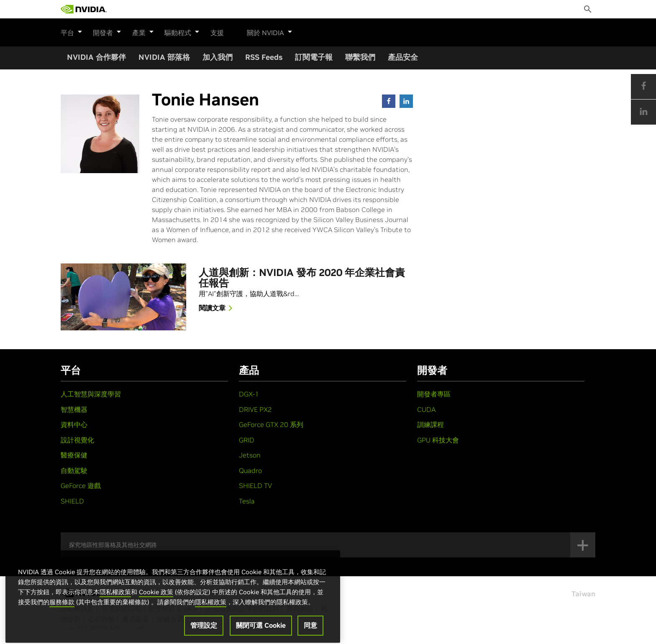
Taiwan (583, 594)
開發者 (107, 31)
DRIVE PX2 (255, 409)
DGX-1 (249, 394)
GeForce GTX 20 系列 (271, 424)
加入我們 (218, 57)
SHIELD (72, 501)
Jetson (250, 455)
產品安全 (403, 57)
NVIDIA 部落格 (164, 57)
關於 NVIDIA (269, 31)
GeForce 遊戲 (81, 486)
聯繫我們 (360, 57)
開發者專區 (434, 394)
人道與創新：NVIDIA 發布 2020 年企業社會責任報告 (302, 278)
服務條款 (62, 614)
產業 (143, 31)
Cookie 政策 (156, 604)
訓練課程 (430, 424)
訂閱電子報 (314, 57)
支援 (216, 33)
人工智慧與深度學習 (91, 394)
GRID (247, 440)
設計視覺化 (77, 440)
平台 (72, 31)
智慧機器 (74, 409)
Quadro (250, 470)
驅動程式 (182, 31)
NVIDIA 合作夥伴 (96, 57)
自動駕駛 (74, 470)
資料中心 (74, 424)
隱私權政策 (115, 604)
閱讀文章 (217, 309)
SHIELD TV (255, 486)
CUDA (426, 409)
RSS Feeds (264, 57)
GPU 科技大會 (438, 440)
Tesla (247, 501)
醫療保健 (74, 455)
